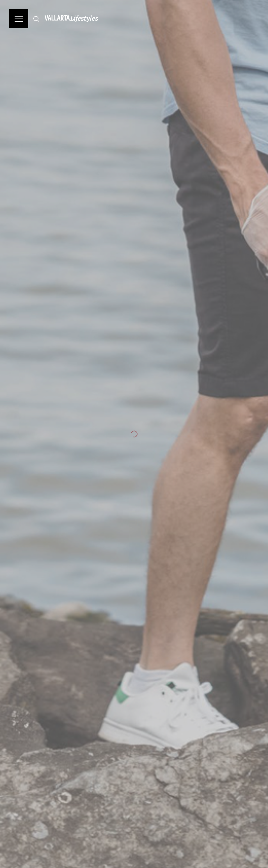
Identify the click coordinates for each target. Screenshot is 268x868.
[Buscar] (36, 19)
